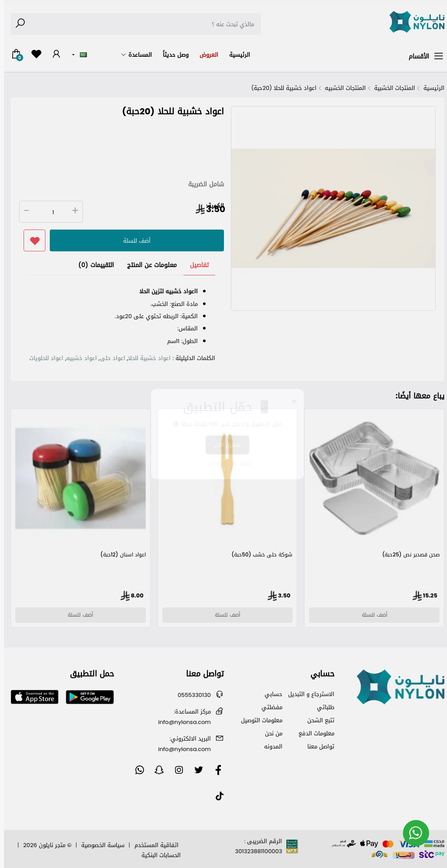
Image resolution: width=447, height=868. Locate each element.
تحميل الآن (223, 445)
